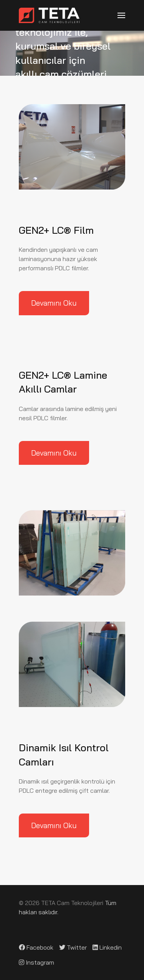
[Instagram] (36, 962)
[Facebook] (36, 947)
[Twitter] (73, 947)
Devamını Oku (54, 303)
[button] (121, 15)
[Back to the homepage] (49, 15)
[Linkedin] (107, 947)
